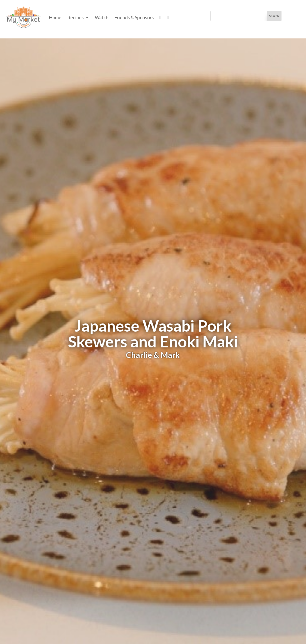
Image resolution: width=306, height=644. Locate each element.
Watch (102, 17)
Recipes (75, 17)
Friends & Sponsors (134, 17)
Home (55, 17)
